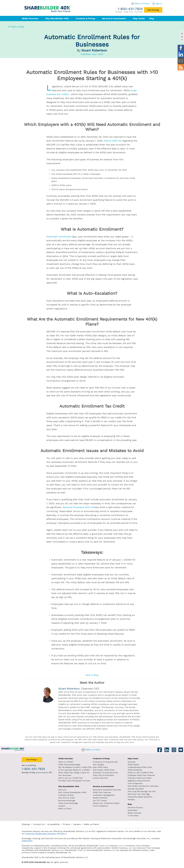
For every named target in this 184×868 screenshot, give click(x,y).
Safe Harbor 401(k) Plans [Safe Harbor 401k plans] (104, 770)
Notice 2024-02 (113, 141)
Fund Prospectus (100, 806)
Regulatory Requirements (139, 781)
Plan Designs (98, 765)
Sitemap (26, 824)
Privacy (66, 824)
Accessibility (54, 824)
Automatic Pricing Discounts (105, 773)
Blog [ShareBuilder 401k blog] (130, 804)
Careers (62, 806)
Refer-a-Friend (142, 4)
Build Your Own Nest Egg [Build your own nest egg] (138, 794)
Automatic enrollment (59, 237)
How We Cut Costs (67, 798)
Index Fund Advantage (68, 803)
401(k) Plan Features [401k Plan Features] (102, 792)
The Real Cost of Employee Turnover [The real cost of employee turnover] (74, 781)
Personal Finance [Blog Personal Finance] (135, 807)
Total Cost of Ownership (103, 775)
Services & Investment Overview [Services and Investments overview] (107, 790)
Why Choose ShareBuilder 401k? (72, 792)
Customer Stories (66, 795)
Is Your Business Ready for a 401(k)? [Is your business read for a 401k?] (74, 770)
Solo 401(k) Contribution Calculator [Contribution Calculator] (143, 786)
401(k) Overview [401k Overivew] (66, 759)
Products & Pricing (87, 18)
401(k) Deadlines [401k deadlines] (135, 770)
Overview (132, 762)
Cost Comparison (135, 783)
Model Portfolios (100, 798)
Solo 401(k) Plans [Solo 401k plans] (100, 767)
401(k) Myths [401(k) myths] (133, 765)
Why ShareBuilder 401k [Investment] (69, 786)
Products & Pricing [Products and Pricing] (101, 759)
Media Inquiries (134, 813)
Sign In (159, 4)
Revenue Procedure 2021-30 (78, 507)
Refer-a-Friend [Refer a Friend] (65, 809)
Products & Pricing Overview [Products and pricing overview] (105, 762)
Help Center (133, 759)
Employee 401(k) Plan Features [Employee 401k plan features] (141, 775)
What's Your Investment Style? (106, 803)
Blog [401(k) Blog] (152, 18)
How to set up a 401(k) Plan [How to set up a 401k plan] (71, 778)
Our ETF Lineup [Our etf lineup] (100, 800)
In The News (133, 816)
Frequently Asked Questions (140, 797)
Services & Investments (115, 18)
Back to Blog (16, 27)
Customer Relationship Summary (41, 834)
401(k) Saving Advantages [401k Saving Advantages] (69, 765)
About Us (62, 790)
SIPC (30, 841)
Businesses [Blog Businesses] (132, 810)
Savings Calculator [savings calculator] (136, 789)
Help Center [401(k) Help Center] (139, 18)
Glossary (131, 799)
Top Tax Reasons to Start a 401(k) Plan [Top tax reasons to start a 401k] (75, 767)
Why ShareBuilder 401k (58, 18)
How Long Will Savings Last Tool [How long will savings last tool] (142, 791)
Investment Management (104, 795)
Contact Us (39, 824)
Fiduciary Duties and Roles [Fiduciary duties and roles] (139, 778)
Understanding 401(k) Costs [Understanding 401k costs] (140, 767)
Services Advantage (67, 800)
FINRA (25, 841)
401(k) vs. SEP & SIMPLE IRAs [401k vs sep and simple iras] (140, 773)
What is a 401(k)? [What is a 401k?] (66, 762)
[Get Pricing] (153, 10)
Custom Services (100, 778)
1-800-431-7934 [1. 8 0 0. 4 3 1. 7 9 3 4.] (130, 9)
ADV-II (64, 834)
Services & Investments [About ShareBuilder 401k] (103, 786)
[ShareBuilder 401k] (47, 7)
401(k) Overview (31, 18)
